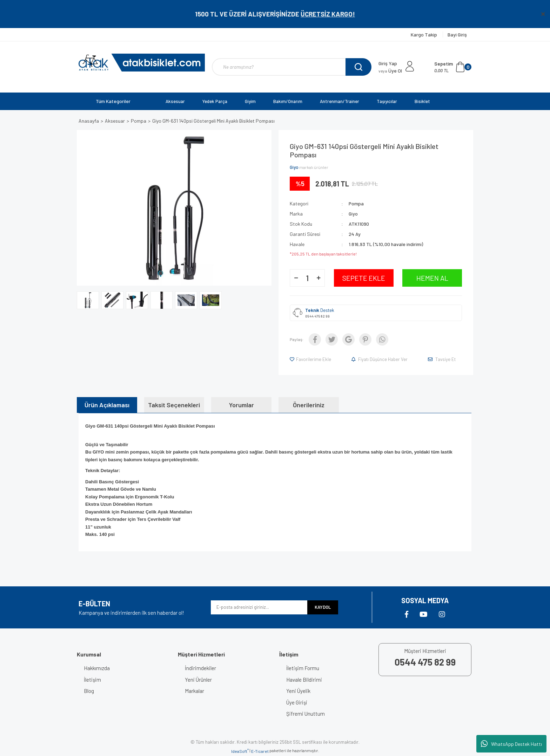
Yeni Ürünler (198, 680)
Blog (89, 691)
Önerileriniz (309, 405)
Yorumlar (242, 405)
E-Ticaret (260, 751)
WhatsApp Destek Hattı (511, 744)
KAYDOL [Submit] (323, 607)
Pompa (356, 203)
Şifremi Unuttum (306, 714)
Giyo (294, 167)
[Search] (292, 67)
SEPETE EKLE (364, 278)
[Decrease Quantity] (296, 278)
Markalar (194, 691)
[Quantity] (307, 278)
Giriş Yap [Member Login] (388, 63)
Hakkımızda (97, 668)
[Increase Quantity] (318, 278)
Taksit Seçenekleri (174, 405)
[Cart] (453, 67)
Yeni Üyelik (298, 691)
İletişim (92, 680)
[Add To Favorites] (311, 359)
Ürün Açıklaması (107, 405)
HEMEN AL (432, 278)
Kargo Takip (424, 35)
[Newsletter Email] (259, 607)
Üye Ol (390, 71)
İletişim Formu (303, 668)
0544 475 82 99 (317, 316)
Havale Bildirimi (304, 680)
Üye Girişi (297, 702)
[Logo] (142, 63)
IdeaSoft (240, 751)
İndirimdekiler (200, 668)
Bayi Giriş (457, 35)
